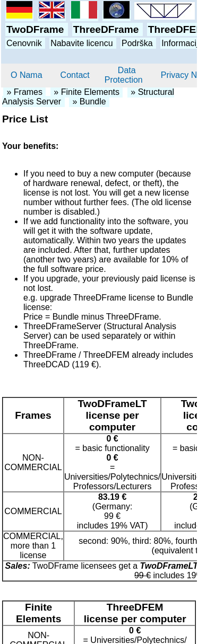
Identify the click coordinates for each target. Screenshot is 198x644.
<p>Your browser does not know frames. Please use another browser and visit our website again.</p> (99, 32)
